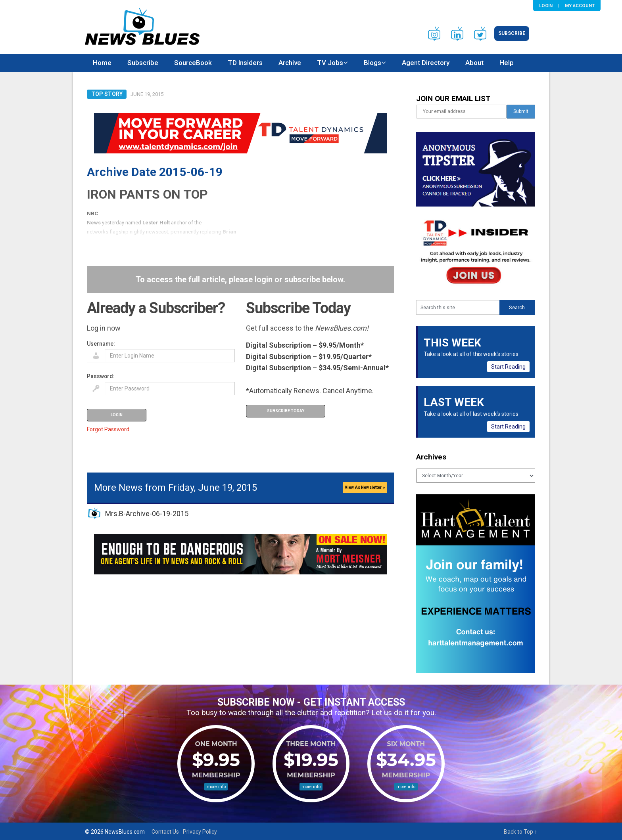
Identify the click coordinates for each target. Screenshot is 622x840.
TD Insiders (245, 63)
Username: (101, 344)
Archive (290, 63)
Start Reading (508, 367)
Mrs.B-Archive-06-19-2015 (147, 514)
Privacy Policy (200, 832)
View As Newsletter (365, 487)
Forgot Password (108, 429)
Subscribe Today (286, 411)
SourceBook (193, 63)
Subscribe (512, 33)
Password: (101, 376)
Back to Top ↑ (520, 832)
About (474, 63)
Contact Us (165, 832)
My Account (580, 6)
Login (546, 6)
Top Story (107, 94)
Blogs (372, 63)
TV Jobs (330, 63)
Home (102, 63)
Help (507, 63)
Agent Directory (426, 63)
